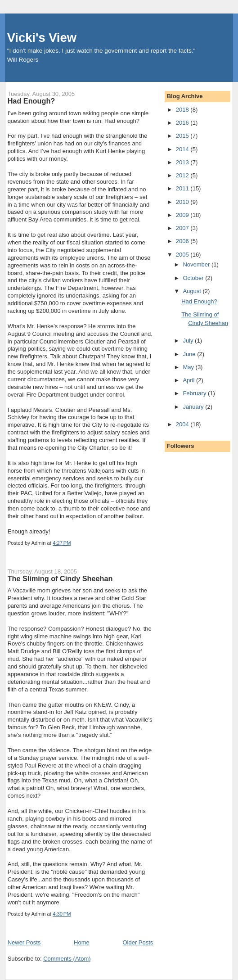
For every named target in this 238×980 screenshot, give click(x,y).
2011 (183, 188)
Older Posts (138, 942)
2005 (183, 255)
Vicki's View (42, 38)
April (189, 380)
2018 (183, 110)
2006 (183, 241)
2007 (183, 228)
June (190, 354)
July (189, 341)
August (193, 291)
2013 (183, 162)
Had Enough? (31, 101)
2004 (183, 424)
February (195, 393)
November (197, 264)
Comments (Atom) (67, 959)
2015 (183, 136)
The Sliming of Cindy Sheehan (60, 578)
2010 (183, 202)
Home (82, 942)
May (189, 367)
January (194, 407)
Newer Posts (24, 942)
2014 (183, 149)
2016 (183, 123)
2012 (183, 175)
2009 (183, 215)
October (194, 278)
